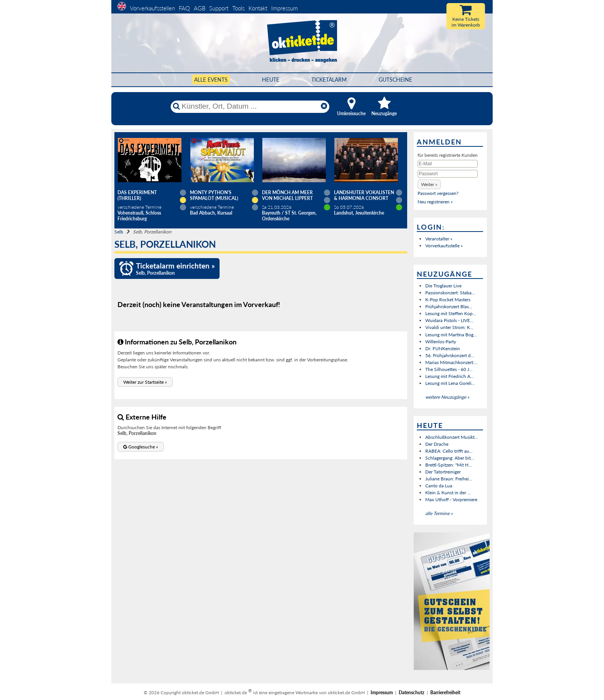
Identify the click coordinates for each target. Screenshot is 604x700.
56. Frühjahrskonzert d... (450, 355)
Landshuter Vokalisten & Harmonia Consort (364, 195)
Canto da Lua (439, 486)
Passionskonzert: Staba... (450, 293)
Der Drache (437, 444)
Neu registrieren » (435, 202)
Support (219, 8)
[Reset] (324, 106)
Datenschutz (412, 692)
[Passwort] (448, 174)
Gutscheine (395, 80)
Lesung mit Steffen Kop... (451, 313)
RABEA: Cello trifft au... (449, 451)
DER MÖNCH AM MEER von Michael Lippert (287, 195)
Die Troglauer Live (443, 286)
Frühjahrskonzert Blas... (449, 306)
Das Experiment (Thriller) (137, 195)
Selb (119, 232)
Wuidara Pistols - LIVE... (449, 320)
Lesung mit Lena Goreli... (450, 383)
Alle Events (211, 80)
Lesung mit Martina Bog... (451, 335)
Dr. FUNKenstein (443, 348)
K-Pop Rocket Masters (448, 300)
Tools (238, 8)
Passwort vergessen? (438, 193)
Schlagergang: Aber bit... (450, 458)
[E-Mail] (448, 164)
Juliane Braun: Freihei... (449, 479)
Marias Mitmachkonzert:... (451, 362)
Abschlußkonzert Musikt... (452, 437)
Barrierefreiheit (445, 692)
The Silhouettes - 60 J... (449, 369)
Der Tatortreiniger (443, 472)
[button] (145, 382)
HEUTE (271, 80)
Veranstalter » (439, 239)
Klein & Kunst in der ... (448, 493)
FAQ (184, 8)
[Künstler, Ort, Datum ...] (250, 106)
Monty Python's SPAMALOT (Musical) (214, 195)
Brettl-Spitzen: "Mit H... (449, 465)
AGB (200, 8)
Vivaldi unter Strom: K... (449, 327)
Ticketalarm (329, 80)
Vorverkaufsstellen (152, 8)
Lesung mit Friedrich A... (450, 376)
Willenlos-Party (441, 342)
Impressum (284, 8)
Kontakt (258, 8)
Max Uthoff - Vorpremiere (451, 499)
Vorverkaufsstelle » (444, 246)
